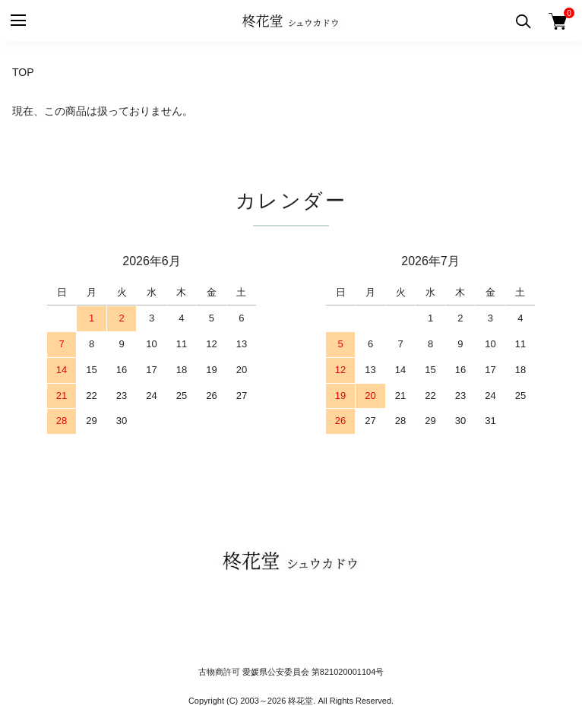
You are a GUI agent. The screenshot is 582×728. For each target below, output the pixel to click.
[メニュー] (17, 21)
